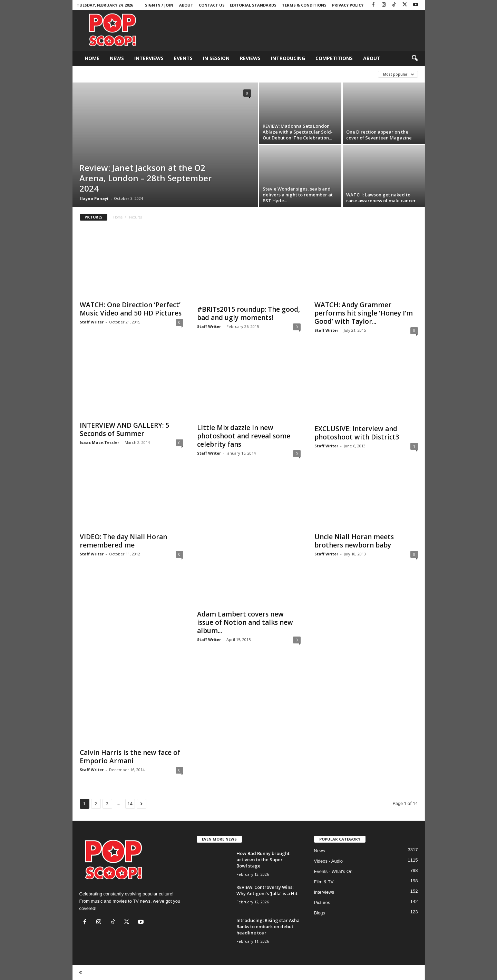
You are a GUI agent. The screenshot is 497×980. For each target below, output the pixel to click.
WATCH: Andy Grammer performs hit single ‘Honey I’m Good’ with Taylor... (364, 313)
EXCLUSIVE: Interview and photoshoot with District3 (357, 433)
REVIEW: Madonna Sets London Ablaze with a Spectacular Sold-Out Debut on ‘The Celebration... (298, 132)
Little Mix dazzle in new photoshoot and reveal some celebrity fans (244, 436)
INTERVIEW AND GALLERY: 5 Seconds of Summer (124, 429)
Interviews (149, 58)
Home (92, 58)
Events (183, 58)
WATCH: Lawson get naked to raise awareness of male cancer (381, 198)
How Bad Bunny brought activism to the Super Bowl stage (263, 860)
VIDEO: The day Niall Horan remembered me (123, 541)
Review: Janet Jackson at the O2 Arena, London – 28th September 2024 (145, 178)
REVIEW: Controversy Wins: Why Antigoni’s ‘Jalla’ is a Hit (267, 890)
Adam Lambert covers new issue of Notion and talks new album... (245, 622)
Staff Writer (92, 322)
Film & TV (324, 882)
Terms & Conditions (304, 5)
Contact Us (212, 5)
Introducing (288, 58)
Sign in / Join (159, 5)
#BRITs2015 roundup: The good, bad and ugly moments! (248, 313)
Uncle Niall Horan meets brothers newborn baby (354, 541)
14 (130, 804)
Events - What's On (333, 871)
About (186, 5)
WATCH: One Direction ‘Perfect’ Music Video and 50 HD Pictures (131, 309)
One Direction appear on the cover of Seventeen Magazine (379, 135)
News (117, 58)
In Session (216, 58)
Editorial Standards (253, 5)
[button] (415, 58)
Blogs (320, 913)
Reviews (250, 58)
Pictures (322, 903)
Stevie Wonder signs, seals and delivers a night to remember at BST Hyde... (298, 195)
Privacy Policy (348, 5)
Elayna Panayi (94, 198)
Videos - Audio (329, 861)
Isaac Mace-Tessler (99, 442)
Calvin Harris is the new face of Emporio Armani (130, 757)
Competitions (334, 58)
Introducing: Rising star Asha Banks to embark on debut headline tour (268, 926)
